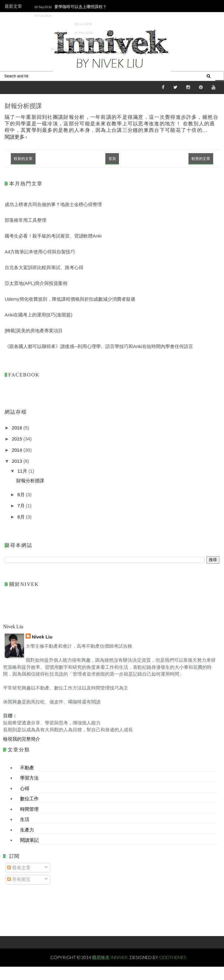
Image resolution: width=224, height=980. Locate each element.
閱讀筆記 (29, 840)
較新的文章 (23, 159)
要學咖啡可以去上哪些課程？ (80, 6)
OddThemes (173, 957)
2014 (18, 450)
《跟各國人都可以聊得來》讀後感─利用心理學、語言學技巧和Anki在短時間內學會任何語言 (67, 57)
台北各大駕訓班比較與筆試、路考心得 (44, 267)
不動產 (27, 767)
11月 (23, 471)
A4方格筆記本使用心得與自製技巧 (40, 252)
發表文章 (19, 868)
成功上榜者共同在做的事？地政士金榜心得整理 (53, 204)
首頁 (112, 159)
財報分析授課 (23, 106)
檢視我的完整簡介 (22, 739)
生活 (25, 819)
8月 (22, 494)
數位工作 (29, 798)
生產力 (27, 830)
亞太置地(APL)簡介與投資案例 (36, 283)
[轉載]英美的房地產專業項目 (34, 331)
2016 (18, 428)
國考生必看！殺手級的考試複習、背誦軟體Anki (53, 236)
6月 (22, 517)
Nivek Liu (42, 637)
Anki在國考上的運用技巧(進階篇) (38, 315)
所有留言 (19, 879)
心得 (25, 788)
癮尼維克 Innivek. (111, 957)
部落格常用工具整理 (25, 220)
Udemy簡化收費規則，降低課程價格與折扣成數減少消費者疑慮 (67, 41)
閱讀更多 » (16, 137)
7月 (22, 506)
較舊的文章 (201, 159)
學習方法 (29, 778)
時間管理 (29, 809)
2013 (18, 461)
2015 (18, 439)
